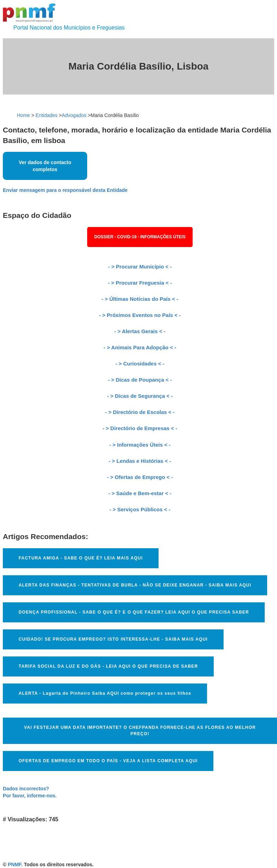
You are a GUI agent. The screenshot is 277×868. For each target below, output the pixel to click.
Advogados (74, 115)
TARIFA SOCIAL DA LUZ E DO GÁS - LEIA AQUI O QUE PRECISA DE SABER (108, 666)
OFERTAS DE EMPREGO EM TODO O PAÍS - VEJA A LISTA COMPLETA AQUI (108, 761)
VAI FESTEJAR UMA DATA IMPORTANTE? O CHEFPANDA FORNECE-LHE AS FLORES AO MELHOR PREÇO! (140, 730)
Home (23, 115)
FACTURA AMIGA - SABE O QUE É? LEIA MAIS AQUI (81, 558)
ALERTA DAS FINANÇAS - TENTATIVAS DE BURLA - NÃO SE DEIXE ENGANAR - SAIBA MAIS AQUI (135, 585)
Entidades (46, 115)
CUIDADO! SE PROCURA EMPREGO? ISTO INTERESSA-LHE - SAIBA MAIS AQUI (113, 639)
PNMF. (15, 864)
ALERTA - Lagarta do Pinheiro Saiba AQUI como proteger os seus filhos (105, 693)
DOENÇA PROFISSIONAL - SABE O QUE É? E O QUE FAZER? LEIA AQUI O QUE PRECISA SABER (134, 612)
